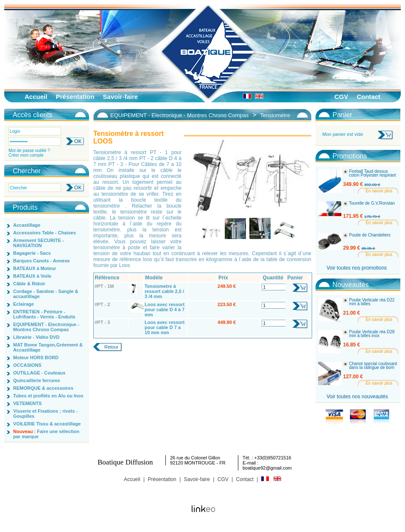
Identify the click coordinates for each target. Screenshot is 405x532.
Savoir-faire (121, 97)
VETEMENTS (27, 403)
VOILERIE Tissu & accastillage (47, 424)
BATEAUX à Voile (32, 276)
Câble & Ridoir (29, 284)
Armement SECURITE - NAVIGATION (39, 243)
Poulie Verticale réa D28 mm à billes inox (372, 334)
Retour (111, 347)
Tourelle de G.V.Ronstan (372, 203)
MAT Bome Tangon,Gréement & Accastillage (48, 347)
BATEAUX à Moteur (35, 268)
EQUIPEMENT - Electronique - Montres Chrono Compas (46, 327)
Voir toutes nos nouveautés (357, 397)
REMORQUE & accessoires (43, 388)
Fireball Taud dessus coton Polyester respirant (373, 173)
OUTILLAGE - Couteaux (39, 373)
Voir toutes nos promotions (357, 268)
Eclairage (24, 304)
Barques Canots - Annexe (41, 261)
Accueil (36, 97)
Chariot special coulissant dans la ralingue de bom (373, 366)
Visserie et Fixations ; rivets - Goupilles (45, 414)
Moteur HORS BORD (36, 357)
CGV (341, 97)
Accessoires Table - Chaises (45, 233)
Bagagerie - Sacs (32, 253)
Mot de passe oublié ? (29, 151)
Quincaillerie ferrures (37, 380)
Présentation (75, 97)
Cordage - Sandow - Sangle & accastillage (46, 294)
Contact (369, 97)
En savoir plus (379, 191)
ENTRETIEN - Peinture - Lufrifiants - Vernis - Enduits (44, 314)
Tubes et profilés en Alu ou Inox (48, 396)
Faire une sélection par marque (46, 434)
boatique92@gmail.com (267, 468)
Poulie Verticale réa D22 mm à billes (372, 302)
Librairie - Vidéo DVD (36, 337)
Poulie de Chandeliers (370, 235)
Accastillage (27, 225)
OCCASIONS (27, 365)
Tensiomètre (275, 115)
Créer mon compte (26, 155)
